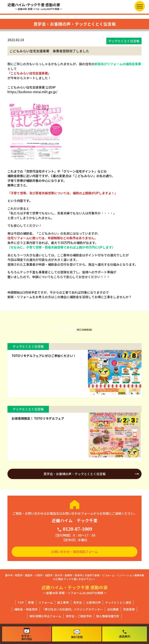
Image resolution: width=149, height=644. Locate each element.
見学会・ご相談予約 (79, 616)
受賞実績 (129, 609)
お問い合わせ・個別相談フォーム (74, 552)
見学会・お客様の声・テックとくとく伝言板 (75, 474)
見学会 (78, 602)
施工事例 (63, 602)
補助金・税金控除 (26, 609)
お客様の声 (93, 602)
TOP (21, 602)
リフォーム (46, 602)
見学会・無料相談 (27, 634)
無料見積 (77, 634)
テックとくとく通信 (118, 602)
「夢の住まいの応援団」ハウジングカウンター (72, 609)
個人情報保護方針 (108, 616)
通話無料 (125, 634)
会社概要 (113, 609)
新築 (31, 602)
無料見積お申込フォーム (45, 616)
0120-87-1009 (74, 529)
